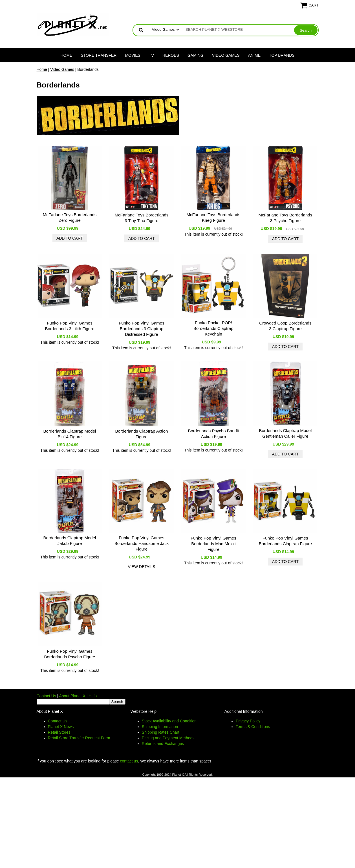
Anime (254, 55)
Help (93, 696)
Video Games (226, 55)
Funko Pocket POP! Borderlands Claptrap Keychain (213, 328)
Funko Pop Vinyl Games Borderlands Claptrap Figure (285, 541)
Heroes (171, 55)
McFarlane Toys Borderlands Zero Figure (70, 217)
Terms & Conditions (253, 727)
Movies (133, 55)
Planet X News (61, 727)
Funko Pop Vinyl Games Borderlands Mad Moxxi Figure (213, 544)
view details (141, 567)
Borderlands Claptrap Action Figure (142, 434)
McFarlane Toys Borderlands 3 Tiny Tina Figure (142, 218)
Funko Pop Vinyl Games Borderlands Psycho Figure (70, 654)
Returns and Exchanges (163, 744)
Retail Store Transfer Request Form (79, 738)
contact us (129, 761)
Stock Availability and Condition (169, 721)
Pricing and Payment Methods (168, 738)
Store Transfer (99, 55)
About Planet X (72, 696)
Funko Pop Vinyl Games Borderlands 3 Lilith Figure (70, 326)
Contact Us (46, 696)
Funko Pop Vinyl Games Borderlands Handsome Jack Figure (142, 543)
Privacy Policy (248, 721)
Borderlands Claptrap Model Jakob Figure (70, 541)
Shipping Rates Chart (161, 732)
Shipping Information (160, 727)
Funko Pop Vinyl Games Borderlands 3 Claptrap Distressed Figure (141, 329)
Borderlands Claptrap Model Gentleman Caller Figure (285, 433)
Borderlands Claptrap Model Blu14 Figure (70, 434)
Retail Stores (59, 732)
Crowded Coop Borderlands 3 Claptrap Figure (285, 326)
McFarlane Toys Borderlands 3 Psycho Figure (285, 218)
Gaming (196, 55)
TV (151, 55)
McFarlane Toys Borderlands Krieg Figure (214, 217)
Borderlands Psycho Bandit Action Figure (213, 434)
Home (66, 55)
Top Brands (282, 55)
